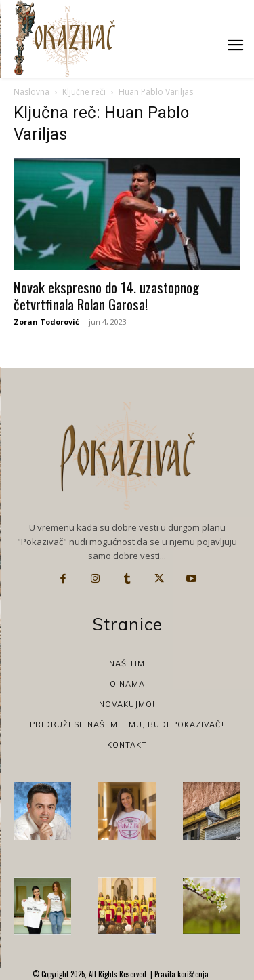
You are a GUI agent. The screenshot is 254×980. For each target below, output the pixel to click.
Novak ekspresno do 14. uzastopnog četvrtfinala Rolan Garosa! (106, 295)
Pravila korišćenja (181, 974)
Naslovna (31, 92)
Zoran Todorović (46, 322)
